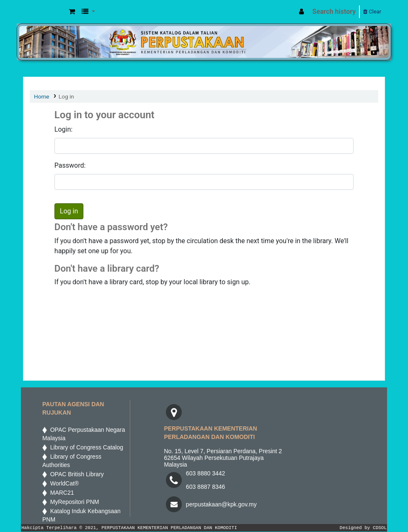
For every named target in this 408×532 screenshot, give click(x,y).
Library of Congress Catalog (85, 447)
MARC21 (61, 493)
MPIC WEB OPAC (44, 12)
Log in (66, 96)
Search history (334, 12)
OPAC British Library (75, 474)
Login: (63, 129)
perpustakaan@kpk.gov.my (221, 504)
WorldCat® (64, 483)
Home (42, 96)
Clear (372, 12)
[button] (72, 12)
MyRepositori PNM (73, 502)
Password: (70, 165)
